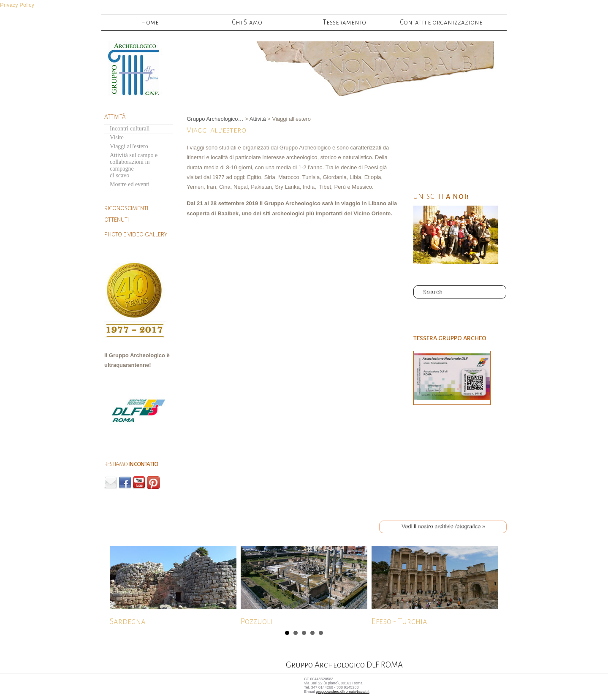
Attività (258, 119)
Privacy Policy (17, 5)
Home (150, 22)
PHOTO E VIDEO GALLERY (136, 235)
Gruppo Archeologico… (215, 119)
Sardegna (173, 585)
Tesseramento (344, 22)
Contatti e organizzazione (441, 22)
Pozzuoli (304, 585)
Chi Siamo (247, 22)
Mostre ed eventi (130, 184)
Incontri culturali (130, 129)
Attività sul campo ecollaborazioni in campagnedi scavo (134, 165)
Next (117, 587)
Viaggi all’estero (216, 130)
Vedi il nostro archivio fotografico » (443, 526)
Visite (117, 137)
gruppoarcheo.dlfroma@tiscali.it (343, 692)
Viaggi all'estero (129, 146)
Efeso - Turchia (435, 585)
